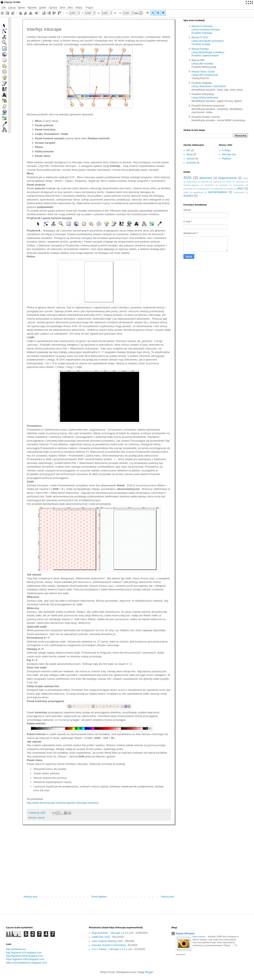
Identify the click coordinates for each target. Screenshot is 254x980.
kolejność (217, 182)
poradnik (191, 163)
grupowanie (192, 182)
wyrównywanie (218, 192)
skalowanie (219, 189)
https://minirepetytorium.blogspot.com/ (27, 963)
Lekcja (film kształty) (202, 64)
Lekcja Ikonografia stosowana (207, 41)
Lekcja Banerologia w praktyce (208, 52)
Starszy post (167, 897)
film (188, 150)
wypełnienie (198, 192)
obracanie (240, 182)
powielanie (209, 185)
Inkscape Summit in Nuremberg (109, 945)
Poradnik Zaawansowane (205, 56)
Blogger (149, 972)
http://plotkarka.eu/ (16, 949)
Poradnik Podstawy (202, 33)
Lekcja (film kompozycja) (205, 75)
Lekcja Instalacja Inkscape (206, 30)
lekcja (190, 154)
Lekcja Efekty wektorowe (205, 98)
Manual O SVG (200, 37)
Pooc (89, 8)
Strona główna (99, 897)
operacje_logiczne (191, 185)
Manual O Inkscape (202, 26)
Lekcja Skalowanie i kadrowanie (209, 86)
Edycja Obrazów (185, 934)
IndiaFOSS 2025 (101, 937)
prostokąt (223, 185)
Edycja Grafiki (12, 2)
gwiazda (205, 182)
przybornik (188, 189)
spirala (230, 189)
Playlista (226, 159)
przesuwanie (238, 185)
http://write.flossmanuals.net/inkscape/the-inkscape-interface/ (63, 803)
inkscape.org (229, 154)
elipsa (245, 178)
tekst (240, 188)
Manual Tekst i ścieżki (203, 72)
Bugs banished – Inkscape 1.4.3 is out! (112, 933)
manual (41, 818)
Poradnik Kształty (201, 44)
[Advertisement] (99, 862)
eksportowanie (227, 178)
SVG (188, 178)
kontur (229, 182)
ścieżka (188, 196)
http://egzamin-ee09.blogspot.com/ (25, 956)
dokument (206, 178)
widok (186, 192)
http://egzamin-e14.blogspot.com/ (24, 953)
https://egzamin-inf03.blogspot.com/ (25, 959)
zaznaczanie (239, 192)
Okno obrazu (199, 937)
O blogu (226, 150)
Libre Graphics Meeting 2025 (107, 941)
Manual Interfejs (200, 49)
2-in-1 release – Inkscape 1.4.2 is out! (112, 949)
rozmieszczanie (203, 189)
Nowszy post (30, 897)
